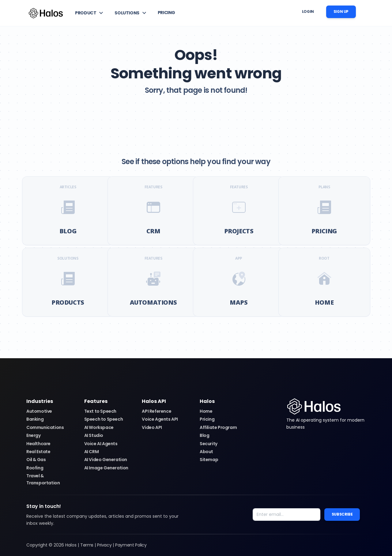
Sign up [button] (341, 11)
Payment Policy (131, 545)
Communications (45, 427)
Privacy (104, 545)
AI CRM (92, 452)
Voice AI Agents (101, 444)
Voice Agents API (160, 419)
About (206, 452)
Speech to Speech (104, 419)
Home (206, 411)
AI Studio (94, 435)
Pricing (207, 419)
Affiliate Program (218, 427)
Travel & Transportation (43, 479)
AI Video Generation (106, 460)
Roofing (35, 468)
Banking (35, 419)
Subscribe (342, 514)
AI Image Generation (106, 468)
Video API (152, 427)
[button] (90, 13)
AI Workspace (99, 427)
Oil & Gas (36, 460)
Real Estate (38, 452)
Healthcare (38, 444)
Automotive (39, 411)
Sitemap (209, 460)
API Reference (156, 411)
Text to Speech (100, 411)
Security (209, 444)
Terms (87, 545)
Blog (204, 435)
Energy (34, 435)
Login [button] (308, 11)
